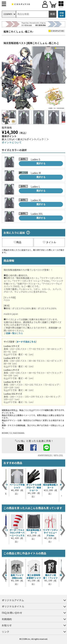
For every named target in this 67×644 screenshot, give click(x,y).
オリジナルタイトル (13, 606)
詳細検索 (62, 14)
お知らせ (7, 625)
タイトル (49, 242)
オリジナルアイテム (13, 600)
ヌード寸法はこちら (26, 342)
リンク (6, 632)
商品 (18, 242)
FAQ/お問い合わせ (12, 613)
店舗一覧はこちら (14, 333)
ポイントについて (12, 142)
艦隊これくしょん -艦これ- (19, 31)
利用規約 (7, 619)
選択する (41, 163)
